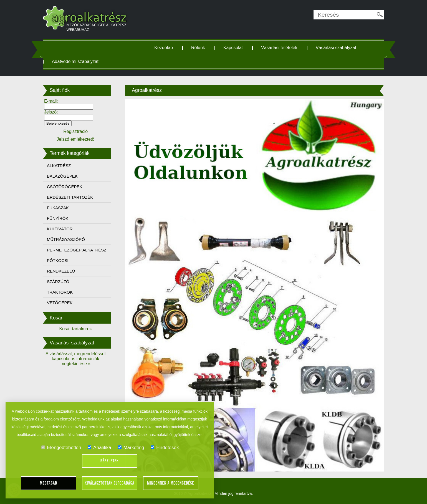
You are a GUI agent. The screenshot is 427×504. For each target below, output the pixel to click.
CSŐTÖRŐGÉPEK (65, 187)
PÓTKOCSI (58, 260)
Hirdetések (165, 448)
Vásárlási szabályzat (336, 48)
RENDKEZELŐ (61, 271)
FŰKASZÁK (58, 208)
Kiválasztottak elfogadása (109, 483)
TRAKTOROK (60, 292)
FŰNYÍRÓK (58, 218)
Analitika (99, 448)
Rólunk (198, 48)
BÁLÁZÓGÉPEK (62, 176)
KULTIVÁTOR (60, 229)
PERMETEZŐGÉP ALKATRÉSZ (77, 250)
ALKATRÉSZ (59, 166)
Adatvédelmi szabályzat (75, 61)
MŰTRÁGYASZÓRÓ (66, 239)
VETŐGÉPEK (60, 303)
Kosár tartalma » (75, 329)
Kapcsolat (233, 48)
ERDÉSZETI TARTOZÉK (70, 197)
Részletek (110, 461)
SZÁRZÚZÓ (58, 282)
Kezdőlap (164, 48)
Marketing (131, 448)
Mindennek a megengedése (171, 483)
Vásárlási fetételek (279, 48)
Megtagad (49, 483)
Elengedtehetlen (61, 448)
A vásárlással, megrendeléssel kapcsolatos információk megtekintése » (75, 359)
